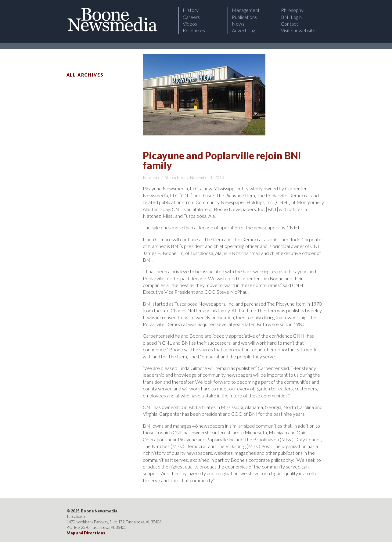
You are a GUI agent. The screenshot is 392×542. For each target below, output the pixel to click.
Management (246, 10)
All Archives (85, 75)
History (191, 10)
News (238, 24)
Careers (191, 17)
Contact (290, 24)
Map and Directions (86, 533)
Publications (244, 17)
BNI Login (291, 17)
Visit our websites (299, 30)
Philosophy (292, 10)
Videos (190, 24)
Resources (194, 30)
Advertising (243, 30)
